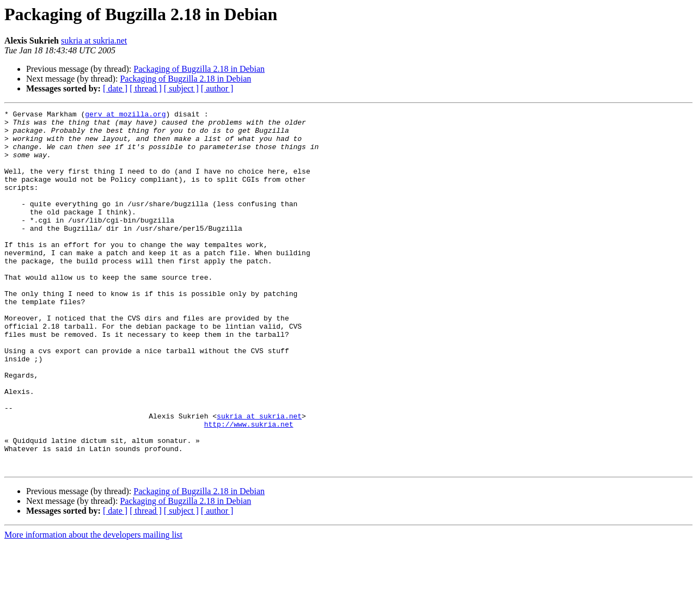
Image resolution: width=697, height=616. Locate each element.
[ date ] (115, 88)
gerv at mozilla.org (125, 115)
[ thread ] (146, 88)
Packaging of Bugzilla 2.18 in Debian (199, 69)
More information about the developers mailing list (93, 606)
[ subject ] (181, 88)
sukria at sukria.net (94, 41)
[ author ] (217, 88)
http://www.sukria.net (249, 488)
